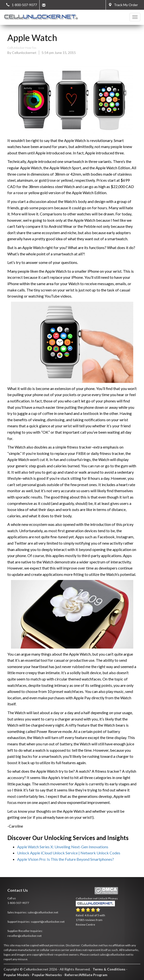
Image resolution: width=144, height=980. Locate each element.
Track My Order (123, 5)
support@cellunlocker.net (48, 922)
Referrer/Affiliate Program (86, 975)
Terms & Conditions (109, 969)
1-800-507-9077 (18, 903)
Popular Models (17, 975)
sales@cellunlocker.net (43, 912)
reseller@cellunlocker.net (24, 936)
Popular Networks (47, 975)
